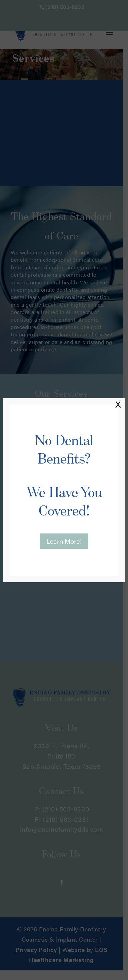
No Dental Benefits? (64, 476)
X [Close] (118, 405)
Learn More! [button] (64, 541)
